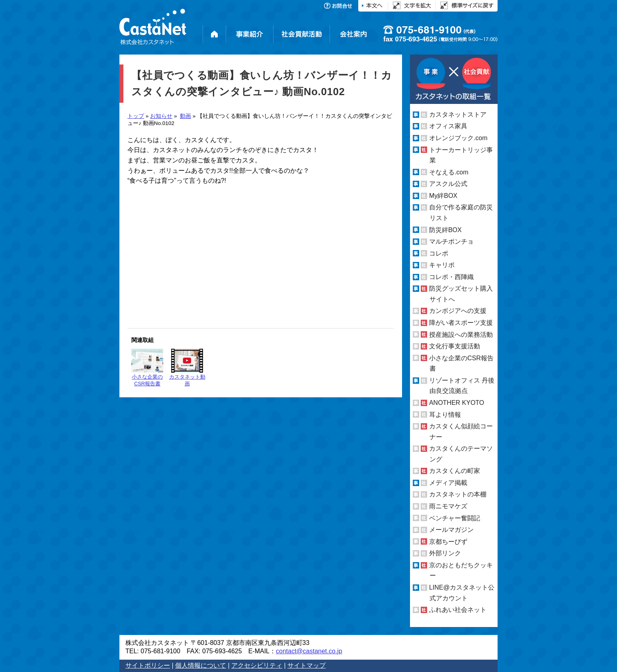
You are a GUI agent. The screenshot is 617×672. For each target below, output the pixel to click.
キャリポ (442, 265)
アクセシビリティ (257, 665)
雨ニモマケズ (448, 506)
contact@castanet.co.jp (309, 651)
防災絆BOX (445, 230)
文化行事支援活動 (455, 346)
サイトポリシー (148, 665)
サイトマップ (307, 665)
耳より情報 (445, 414)
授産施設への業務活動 (461, 335)
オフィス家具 (448, 126)
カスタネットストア (458, 114)
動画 (185, 116)
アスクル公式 (448, 184)
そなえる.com (449, 172)
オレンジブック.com (458, 138)
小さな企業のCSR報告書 (147, 368)
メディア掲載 (448, 483)
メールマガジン (451, 530)
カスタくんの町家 (455, 471)
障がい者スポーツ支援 (461, 323)
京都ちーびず (448, 542)
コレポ (439, 253)
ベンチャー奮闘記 (455, 518)
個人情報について (201, 665)
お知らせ (161, 116)
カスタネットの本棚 (458, 494)
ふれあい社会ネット (458, 610)
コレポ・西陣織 (451, 277)
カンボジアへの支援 (458, 311)
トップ (136, 116)
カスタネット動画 (187, 368)
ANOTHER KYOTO (457, 403)
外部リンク (445, 553)
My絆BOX (443, 196)
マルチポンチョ (451, 241)
